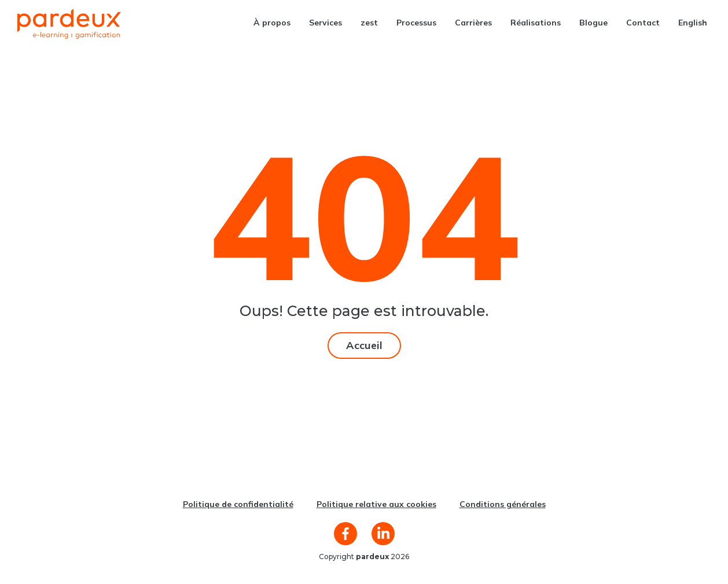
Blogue (593, 23)
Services (326, 23)
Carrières (473, 23)
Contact (643, 23)
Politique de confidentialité (238, 504)
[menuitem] (693, 23)
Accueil (364, 345)
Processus (416, 23)
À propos (272, 23)
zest (369, 23)
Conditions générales (503, 504)
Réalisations (536, 23)
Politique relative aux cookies (376, 504)
